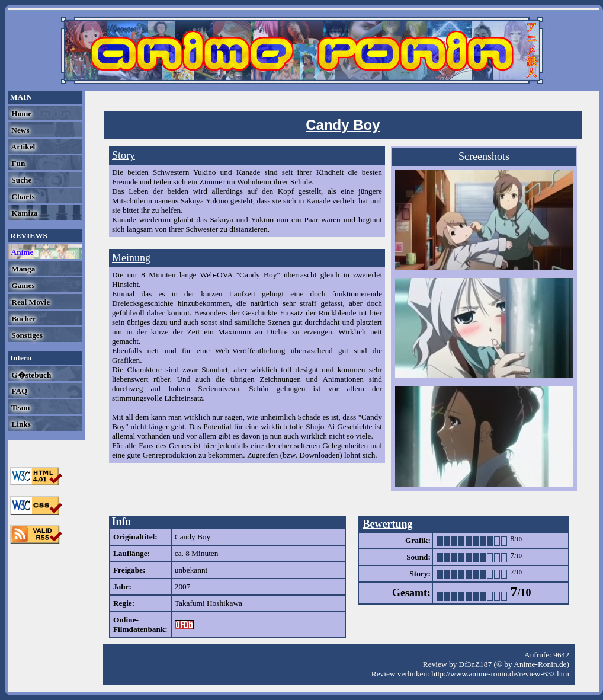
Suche (20, 180)
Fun (17, 163)
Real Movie (30, 302)
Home (20, 114)
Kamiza (24, 213)
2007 (183, 586)
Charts (22, 196)
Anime (21, 252)
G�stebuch (30, 375)
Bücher (23, 319)
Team (20, 407)
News (20, 130)
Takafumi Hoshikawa (209, 603)
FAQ (18, 391)
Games (22, 285)
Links (20, 424)
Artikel (22, 147)
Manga (22, 269)
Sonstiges (26, 335)
